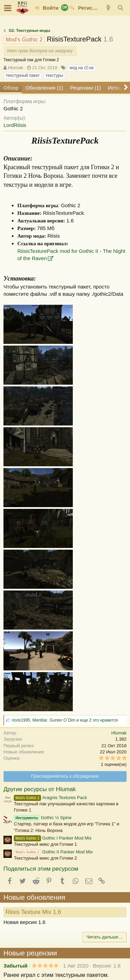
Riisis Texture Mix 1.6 (33, 912)
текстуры (54, 75)
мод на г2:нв (82, 68)
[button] (8, 8)
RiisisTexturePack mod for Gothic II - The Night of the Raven (71, 255)
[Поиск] (120, 8)
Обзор (11, 88)
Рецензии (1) (85, 88)
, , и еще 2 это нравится (65, 720)
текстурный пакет (23, 75)
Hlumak (16, 68)
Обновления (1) (44, 88)
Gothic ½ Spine (43, 818)
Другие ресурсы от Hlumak (40, 789)
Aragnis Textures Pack (50, 798)
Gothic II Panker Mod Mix (53, 852)
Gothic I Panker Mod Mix (53, 838)
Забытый (15, 966)
